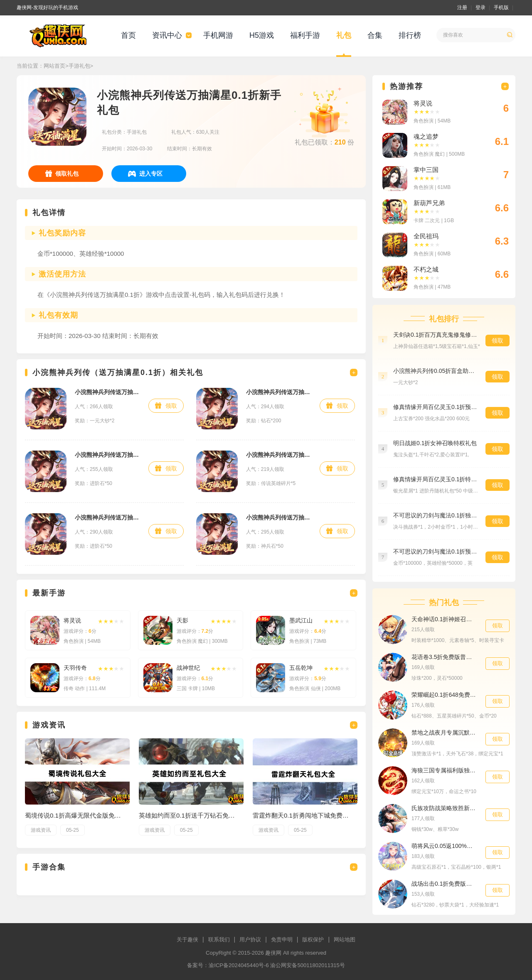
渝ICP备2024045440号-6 (239, 965)
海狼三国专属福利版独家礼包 (444, 770)
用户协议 (250, 940)
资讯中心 (167, 35)
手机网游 (218, 35)
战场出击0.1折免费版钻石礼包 (444, 884)
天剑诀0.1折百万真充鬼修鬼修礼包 (435, 335)
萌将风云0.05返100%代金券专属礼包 (444, 846)
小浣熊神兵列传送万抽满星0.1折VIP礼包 (279, 517)
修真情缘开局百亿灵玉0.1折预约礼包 (435, 407)
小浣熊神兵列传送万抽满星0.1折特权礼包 (279, 455)
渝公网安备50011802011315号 (307, 965)
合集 (375, 35)
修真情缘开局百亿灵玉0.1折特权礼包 (435, 479)
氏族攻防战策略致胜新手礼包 (444, 808)
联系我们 (219, 940)
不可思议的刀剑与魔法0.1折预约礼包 (435, 551)
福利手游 (305, 35)
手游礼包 (79, 66)
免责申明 (282, 940)
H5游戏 (262, 35)
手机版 (501, 7)
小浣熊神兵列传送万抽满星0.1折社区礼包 (107, 517)
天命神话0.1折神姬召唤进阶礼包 (444, 619)
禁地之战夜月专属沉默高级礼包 (444, 733)
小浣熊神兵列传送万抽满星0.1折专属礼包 (107, 455)
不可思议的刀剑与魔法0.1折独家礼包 (435, 515)
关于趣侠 (187, 940)
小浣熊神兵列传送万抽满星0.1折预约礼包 (107, 392)
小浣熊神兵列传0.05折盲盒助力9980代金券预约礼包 (435, 371)
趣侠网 (273, 953)
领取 (171, 406)
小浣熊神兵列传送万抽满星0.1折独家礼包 (279, 392)
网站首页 (54, 66)
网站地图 (345, 940)
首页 (128, 35)
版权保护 (313, 940)
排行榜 (410, 35)
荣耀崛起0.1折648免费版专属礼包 (444, 695)
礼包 (344, 35)
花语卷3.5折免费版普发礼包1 (444, 657)
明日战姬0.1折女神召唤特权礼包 (435, 443)
